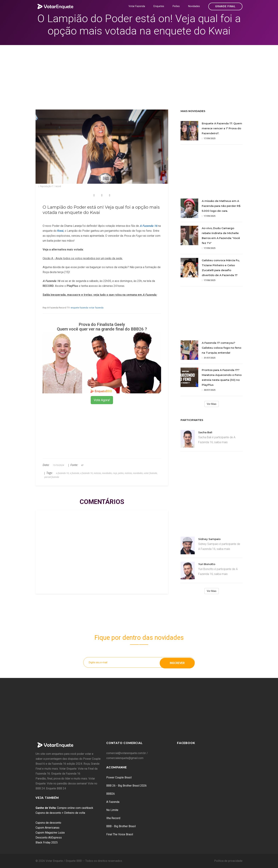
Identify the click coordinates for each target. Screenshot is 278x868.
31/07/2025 (209, 358)
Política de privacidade (228, 861)
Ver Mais (212, 404)
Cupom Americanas (47, 828)
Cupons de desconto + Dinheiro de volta (60, 813)
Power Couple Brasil (119, 777)
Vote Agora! (102, 400)
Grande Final (225, 6)
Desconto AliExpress (49, 838)
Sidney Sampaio (209, 539)
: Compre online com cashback (64, 808)
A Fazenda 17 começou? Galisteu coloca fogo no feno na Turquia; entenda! (221, 348)
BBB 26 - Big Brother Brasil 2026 (126, 786)
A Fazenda (113, 802)
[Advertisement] (139, 72)
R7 (82, 465)
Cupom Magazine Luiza (50, 833)
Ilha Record (113, 818)
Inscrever (177, 662)
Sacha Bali (205, 432)
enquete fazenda (79, 308)
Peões (176, 6)
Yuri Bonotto (207, 564)
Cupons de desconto (48, 823)
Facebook (186, 743)
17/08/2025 (209, 280)
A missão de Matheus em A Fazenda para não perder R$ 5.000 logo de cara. (221, 206)
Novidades (194, 6)
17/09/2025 (209, 138)
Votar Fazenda (137, 6)
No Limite (112, 810)
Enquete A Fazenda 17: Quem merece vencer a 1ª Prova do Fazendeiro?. (222, 128)
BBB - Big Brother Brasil (121, 826)
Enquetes (159, 6)
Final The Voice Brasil (120, 834)
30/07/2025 (209, 390)
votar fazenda (96, 308)
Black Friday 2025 (47, 842)
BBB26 (111, 794)
